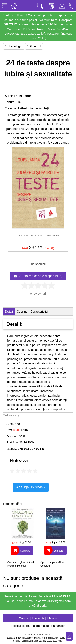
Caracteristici (39, 311)
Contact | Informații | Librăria (38, 618)
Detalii (9, 311)
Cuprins (22, 311)
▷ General (34, 46)
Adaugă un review (31, 487)
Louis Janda (23, 96)
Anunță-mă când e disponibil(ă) (38, 276)
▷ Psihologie (14, 46)
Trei (19, 102)
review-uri (39, 293)
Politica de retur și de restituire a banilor (38, 626)
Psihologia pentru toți (33, 108)
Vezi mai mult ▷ (12, 415)
